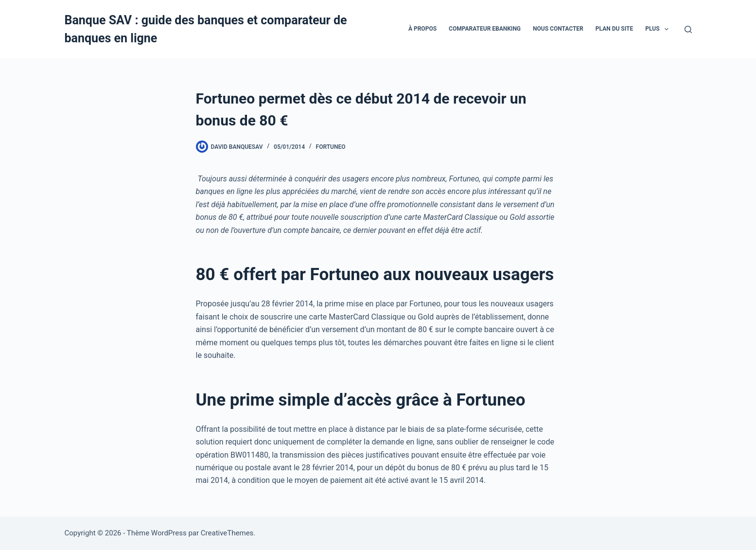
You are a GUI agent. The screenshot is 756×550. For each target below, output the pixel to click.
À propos (422, 29)
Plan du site (614, 29)
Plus (659, 29)
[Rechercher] (688, 29)
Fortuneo (331, 147)
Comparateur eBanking (485, 29)
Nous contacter (558, 29)
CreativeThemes (227, 533)
